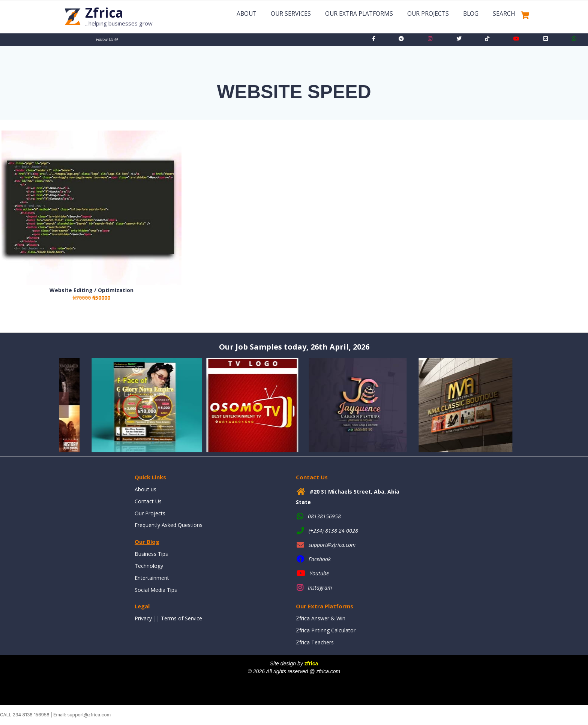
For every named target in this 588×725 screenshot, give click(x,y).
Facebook (320, 559)
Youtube (319, 573)
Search (504, 14)
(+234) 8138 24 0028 (333, 531)
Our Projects (428, 14)
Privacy (143, 618)
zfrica (311, 663)
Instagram (320, 588)
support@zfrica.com (332, 545)
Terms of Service (181, 618)
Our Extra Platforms (359, 14)
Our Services (291, 14)
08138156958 (324, 516)
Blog (471, 14)
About (247, 14)
